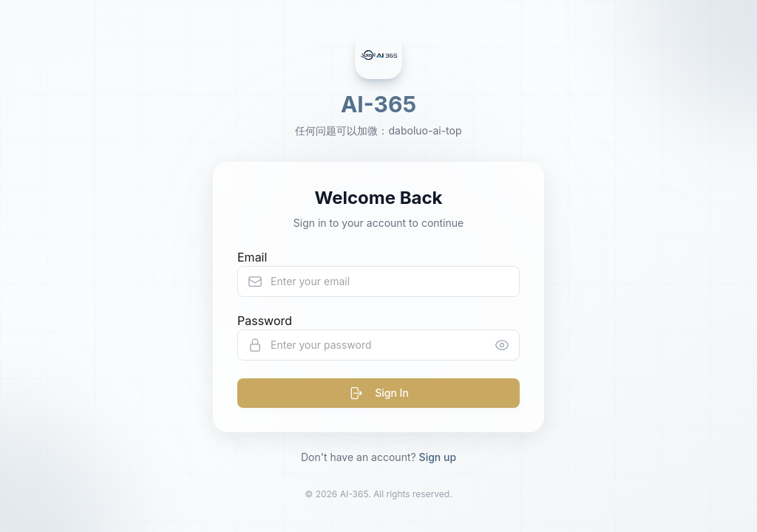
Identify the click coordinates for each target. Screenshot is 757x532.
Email (252, 257)
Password (265, 321)
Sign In (378, 393)
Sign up (438, 457)
